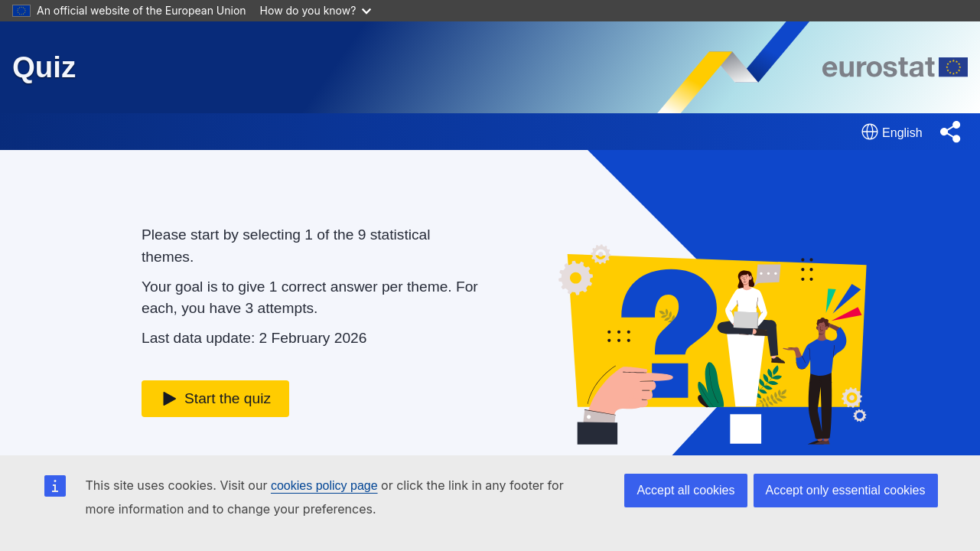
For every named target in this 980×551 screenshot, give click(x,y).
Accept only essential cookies (846, 490)
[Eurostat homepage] (895, 67)
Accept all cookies (685, 490)
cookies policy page (324, 486)
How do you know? (316, 10)
